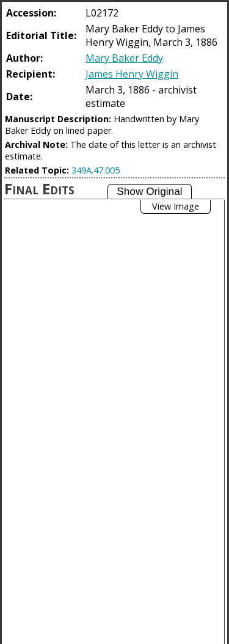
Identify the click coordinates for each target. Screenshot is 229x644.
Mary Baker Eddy (124, 58)
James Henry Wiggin (132, 74)
